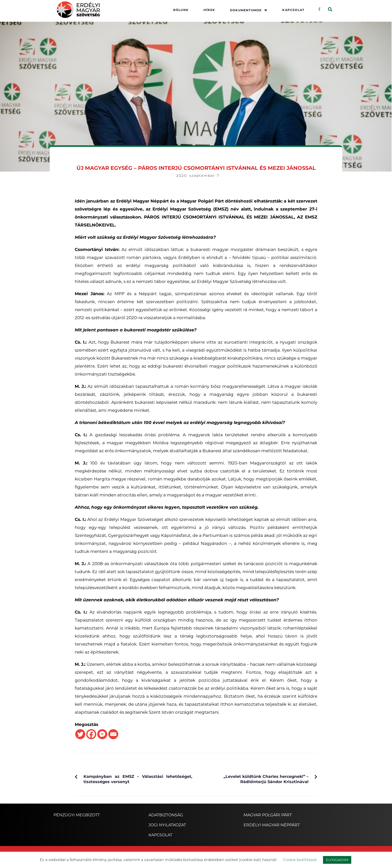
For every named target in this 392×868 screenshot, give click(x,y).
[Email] (113, 734)
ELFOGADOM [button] (337, 860)
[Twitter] (80, 734)
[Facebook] (91, 734)
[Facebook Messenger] (102, 734)
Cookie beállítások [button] (300, 860)
